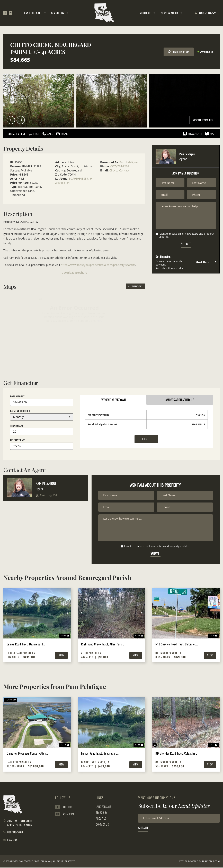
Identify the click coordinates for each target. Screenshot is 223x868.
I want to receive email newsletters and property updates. (186, 236)
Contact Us (102, 825)
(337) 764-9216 (120, 166)
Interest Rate (18, 440)
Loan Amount (17, 396)
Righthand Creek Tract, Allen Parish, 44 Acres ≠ (103, 645)
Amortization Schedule (180, 400)
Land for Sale (35, 13)
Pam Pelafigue (128, 162)
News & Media (172, 13)
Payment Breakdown (113, 400)
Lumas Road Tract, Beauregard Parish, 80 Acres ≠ (25, 645)
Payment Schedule (20, 411)
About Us (148, 13)
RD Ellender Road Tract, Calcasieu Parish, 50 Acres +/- (175, 754)
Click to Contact (119, 170)
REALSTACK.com (211, 862)
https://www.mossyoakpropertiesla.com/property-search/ (98, 265)
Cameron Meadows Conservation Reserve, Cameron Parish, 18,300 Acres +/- (27, 754)
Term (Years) (17, 426)
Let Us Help (146, 440)
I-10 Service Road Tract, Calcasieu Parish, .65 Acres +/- (176, 645)
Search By (60, 13)
